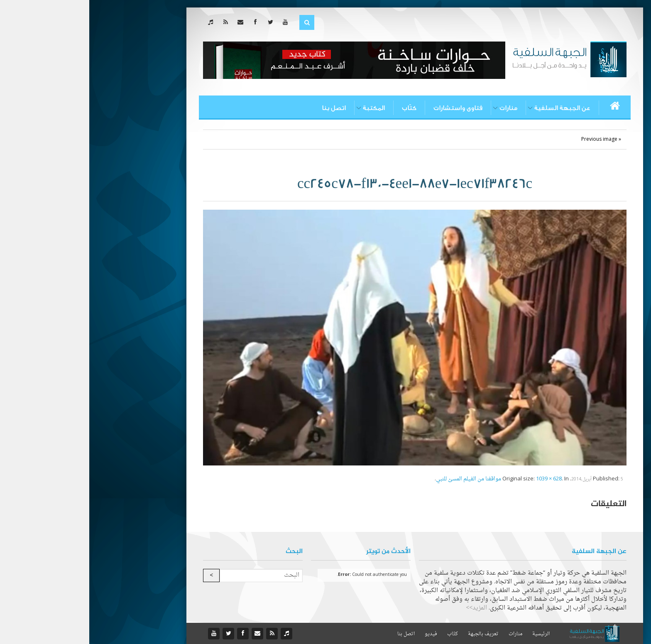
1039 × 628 (460, 479)
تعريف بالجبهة (394, 634)
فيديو (342, 634)
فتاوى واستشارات (369, 108)
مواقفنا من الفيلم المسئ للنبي (379, 479)
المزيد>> (387, 608)
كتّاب (320, 108)
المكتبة (285, 108)
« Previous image (512, 140)
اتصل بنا (245, 108)
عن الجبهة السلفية (473, 108)
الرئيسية (452, 634)
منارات (419, 108)
